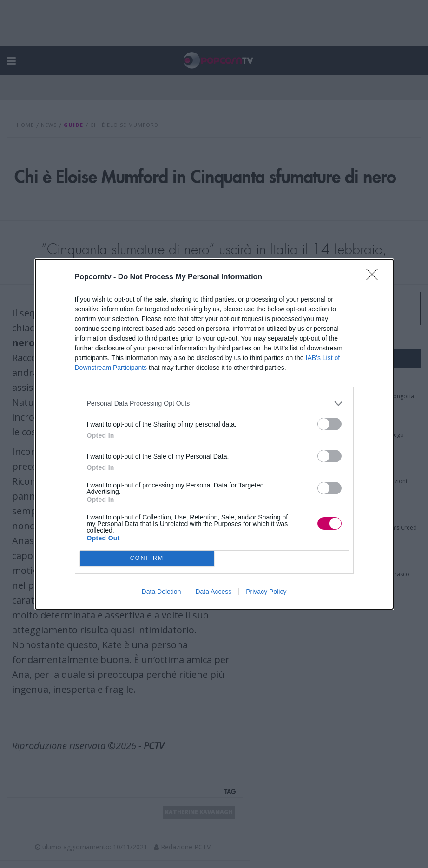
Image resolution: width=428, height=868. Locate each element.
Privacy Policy (266, 592)
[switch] (329, 424)
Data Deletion (161, 592)
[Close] (375, 277)
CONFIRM (147, 558)
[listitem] (214, 404)
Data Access (213, 592)
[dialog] (214, 434)
